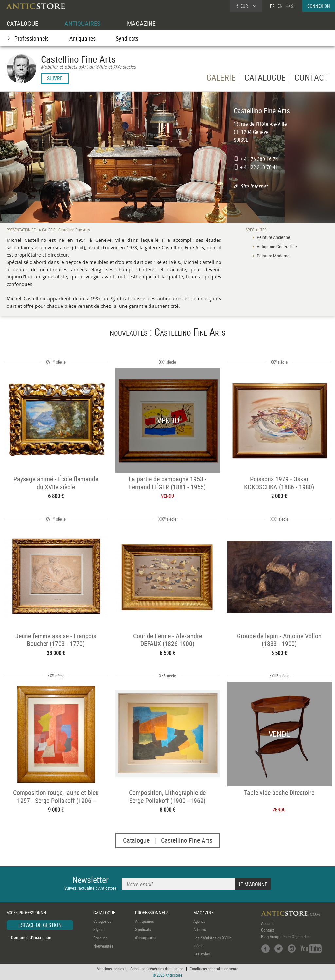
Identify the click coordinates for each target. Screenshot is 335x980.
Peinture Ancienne (273, 237)
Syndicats (127, 38)
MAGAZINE (141, 23)
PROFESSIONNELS (152, 913)
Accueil (267, 923)
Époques (100, 938)
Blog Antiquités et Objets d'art (286, 937)
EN (280, 6)
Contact (268, 930)
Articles (200, 929)
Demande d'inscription (31, 937)
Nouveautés (103, 946)
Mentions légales (110, 969)
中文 (290, 6)
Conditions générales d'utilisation (157, 969)
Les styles (202, 954)
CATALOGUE (22, 23)
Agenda (199, 921)
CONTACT (311, 79)
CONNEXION (319, 6)
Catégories (102, 921)
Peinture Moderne (273, 256)
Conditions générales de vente (214, 969)
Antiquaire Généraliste (277, 247)
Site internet (254, 186)
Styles (98, 929)
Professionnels (32, 38)
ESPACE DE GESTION (40, 925)
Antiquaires (82, 38)
